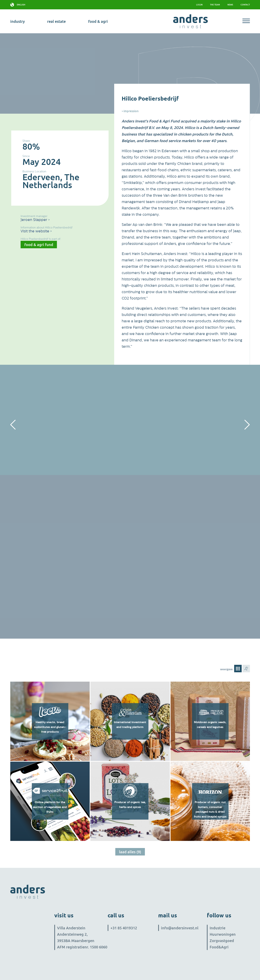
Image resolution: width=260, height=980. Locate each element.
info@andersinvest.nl (180, 928)
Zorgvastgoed (222, 941)
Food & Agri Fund (39, 245)
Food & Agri (98, 21)
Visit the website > (36, 231)
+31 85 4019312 (124, 928)
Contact (245, 5)
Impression (131, 111)
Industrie (218, 928)
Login (199, 5)
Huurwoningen (223, 934)
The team (215, 5)
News (230, 5)
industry (18, 21)
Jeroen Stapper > (35, 220)
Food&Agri (219, 947)
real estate (56, 21)
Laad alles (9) (130, 852)
